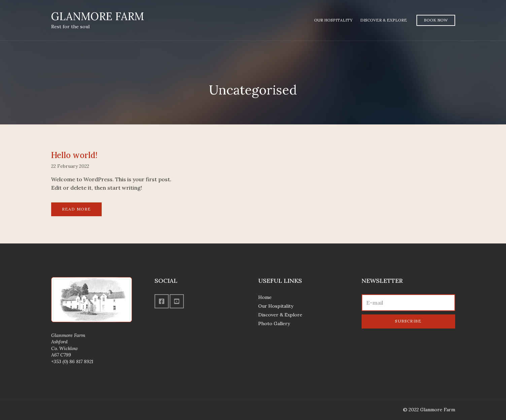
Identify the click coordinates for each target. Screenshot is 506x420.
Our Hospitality (333, 20)
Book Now (436, 20)
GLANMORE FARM (98, 16)
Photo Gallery (274, 323)
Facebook (162, 301)
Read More (77, 209)
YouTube (177, 301)
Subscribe (408, 321)
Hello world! (74, 155)
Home (265, 297)
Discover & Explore (384, 20)
